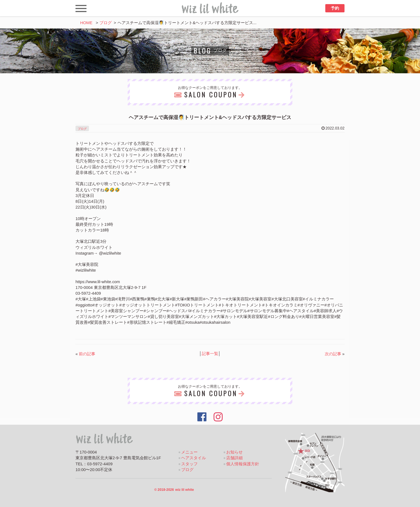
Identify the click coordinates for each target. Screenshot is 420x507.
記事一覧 (210, 354)
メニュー (189, 452)
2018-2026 (174, 490)
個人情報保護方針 (243, 464)
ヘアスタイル (194, 458)
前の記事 (87, 354)
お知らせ (234, 452)
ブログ (106, 23)
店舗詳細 (234, 458)
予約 (335, 8)
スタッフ (189, 464)
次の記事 (333, 354)
